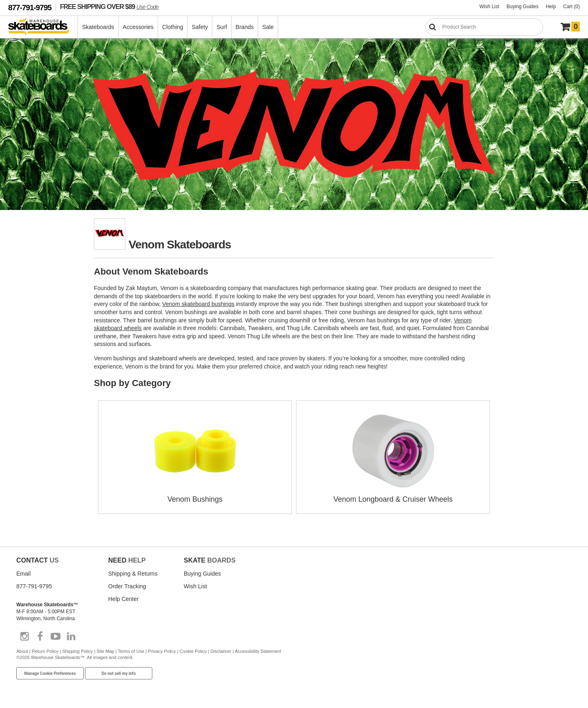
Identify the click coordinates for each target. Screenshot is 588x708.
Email (23, 574)
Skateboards (98, 27)
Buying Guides (523, 7)
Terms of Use (131, 651)
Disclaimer (221, 651)
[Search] (484, 27)
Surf (222, 27)
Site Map (105, 651)
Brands (245, 27)
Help (551, 7)
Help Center (124, 599)
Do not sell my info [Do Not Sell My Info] (119, 673)
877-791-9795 (30, 8)
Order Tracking (127, 586)
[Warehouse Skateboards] (43, 27)
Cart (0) (571, 7)
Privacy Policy (162, 651)
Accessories (138, 27)
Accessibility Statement (258, 651)
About (22, 651)
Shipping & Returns (133, 574)
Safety (200, 27)
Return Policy (45, 651)
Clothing (173, 27)
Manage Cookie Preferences (50, 673)
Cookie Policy (193, 651)
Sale (268, 27)
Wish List (489, 7)
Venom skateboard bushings (198, 304)
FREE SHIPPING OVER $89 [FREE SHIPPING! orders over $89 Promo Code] (109, 7)
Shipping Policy (77, 651)
